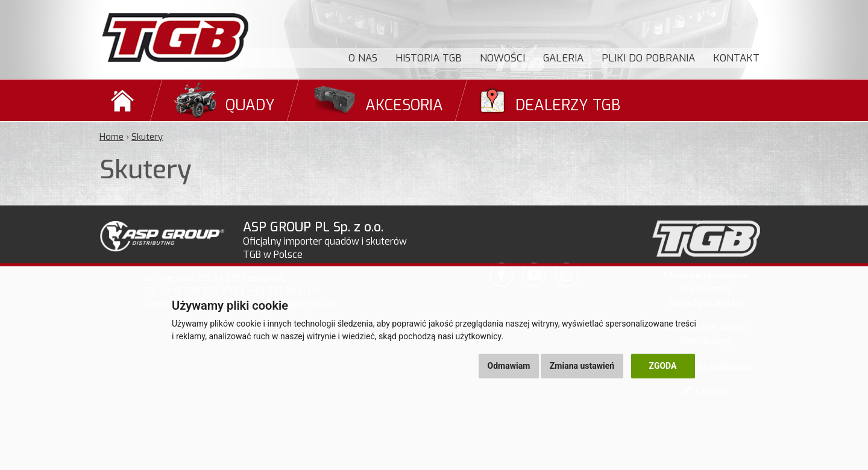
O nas (363, 58)
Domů (124, 100)
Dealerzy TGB (568, 105)
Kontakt (736, 58)
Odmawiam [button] (509, 366)
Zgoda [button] (663, 366)
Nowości (502, 58)
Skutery (147, 137)
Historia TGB (429, 58)
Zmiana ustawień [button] (582, 366)
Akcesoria (404, 105)
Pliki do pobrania (648, 58)
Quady (250, 105)
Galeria (563, 58)
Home (112, 137)
